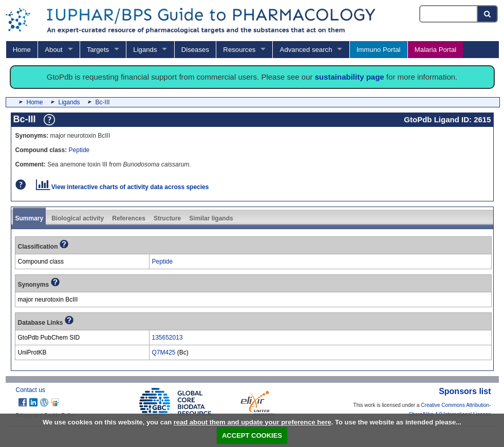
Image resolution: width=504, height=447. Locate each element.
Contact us (31, 390)
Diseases (195, 50)
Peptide (79, 150)
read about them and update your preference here (253, 422)
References (129, 218)
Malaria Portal (435, 50)
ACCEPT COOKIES (252, 435)
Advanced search (306, 50)
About (53, 50)
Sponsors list (465, 391)
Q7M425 (164, 352)
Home (22, 50)
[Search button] (488, 14)
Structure (167, 218)
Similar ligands (211, 218)
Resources (239, 50)
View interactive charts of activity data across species (123, 187)
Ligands (145, 50)
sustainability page (350, 77)
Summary (30, 218)
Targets (98, 50)
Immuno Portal (379, 50)
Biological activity (78, 218)
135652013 (167, 338)
